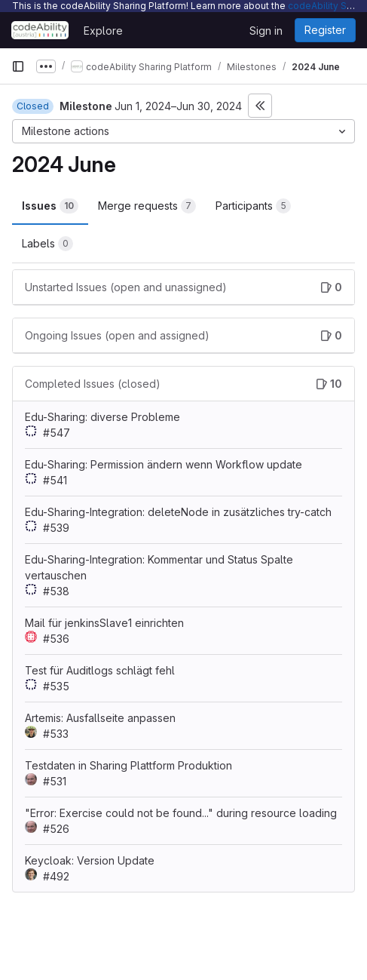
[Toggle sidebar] (260, 106)
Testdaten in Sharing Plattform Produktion (128, 765)
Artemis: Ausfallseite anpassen (100, 718)
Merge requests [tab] (147, 206)
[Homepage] (40, 30)
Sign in (266, 31)
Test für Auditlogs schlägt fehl (100, 670)
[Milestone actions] (183, 131)
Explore (103, 31)
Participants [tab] (253, 206)
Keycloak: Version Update (90, 860)
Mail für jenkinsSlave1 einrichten (104, 623)
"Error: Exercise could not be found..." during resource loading (181, 813)
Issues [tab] (50, 206)
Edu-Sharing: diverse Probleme (102, 417)
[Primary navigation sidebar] (18, 66)
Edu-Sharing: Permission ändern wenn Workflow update (164, 464)
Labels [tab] (47, 244)
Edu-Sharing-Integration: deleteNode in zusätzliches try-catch (178, 512)
